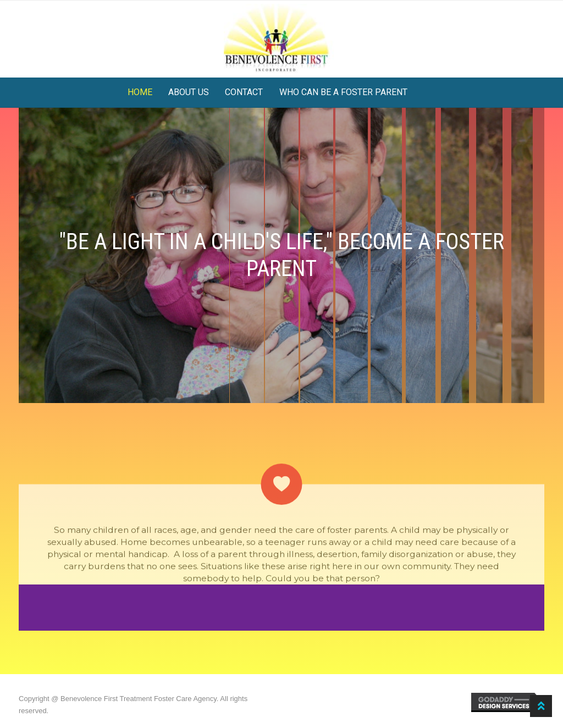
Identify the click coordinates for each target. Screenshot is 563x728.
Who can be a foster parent (343, 92)
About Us (189, 92)
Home (140, 92)
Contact (244, 92)
